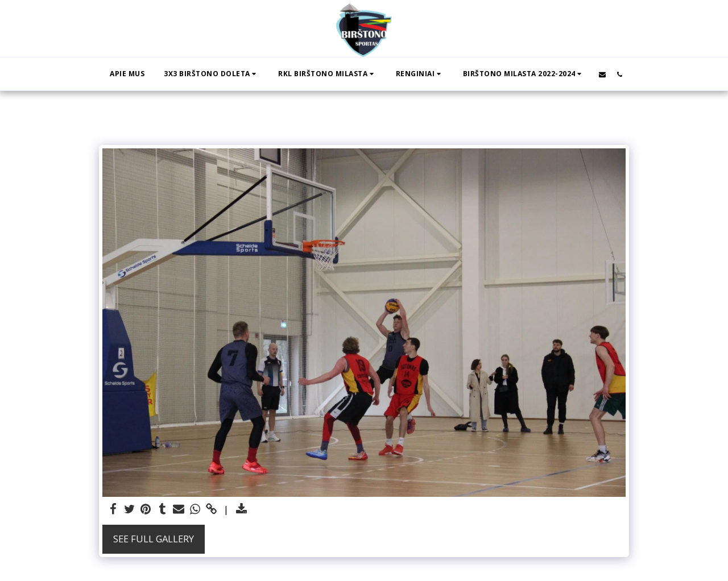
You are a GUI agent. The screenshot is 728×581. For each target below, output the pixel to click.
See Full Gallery (154, 539)
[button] (211, 74)
